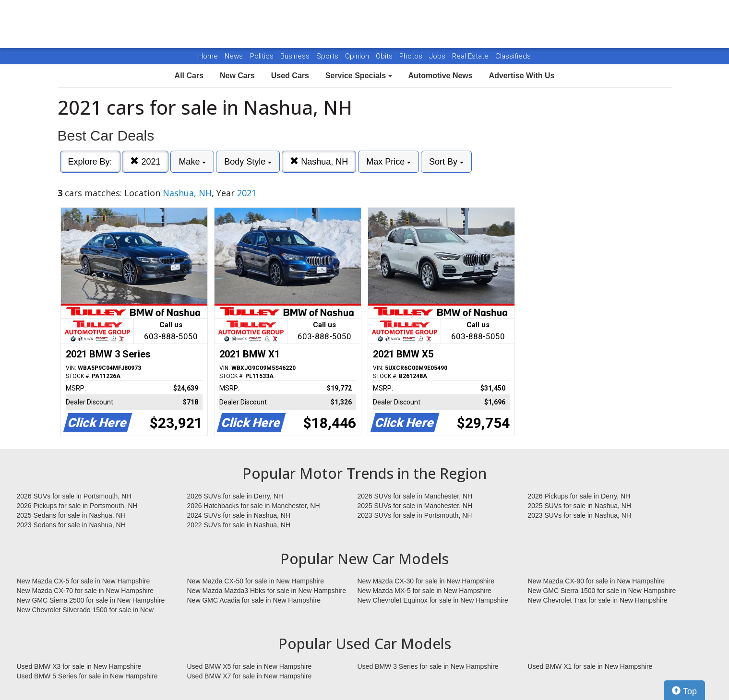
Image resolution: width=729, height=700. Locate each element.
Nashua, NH (319, 161)
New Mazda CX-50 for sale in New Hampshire (256, 581)
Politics (262, 56)
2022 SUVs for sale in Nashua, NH (239, 525)
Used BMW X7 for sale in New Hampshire (250, 676)
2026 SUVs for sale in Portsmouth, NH (74, 496)
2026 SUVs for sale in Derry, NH (235, 496)
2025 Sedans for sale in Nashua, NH (71, 515)
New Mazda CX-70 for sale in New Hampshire (85, 591)
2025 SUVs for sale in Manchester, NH (415, 506)
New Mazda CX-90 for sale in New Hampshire (597, 581)
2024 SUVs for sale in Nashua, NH (239, 515)
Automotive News (440, 76)
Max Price (388, 162)
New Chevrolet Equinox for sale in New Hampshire (433, 600)
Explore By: (90, 162)
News (234, 56)
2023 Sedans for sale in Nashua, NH (71, 525)
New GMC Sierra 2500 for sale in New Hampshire (91, 600)
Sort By (446, 162)
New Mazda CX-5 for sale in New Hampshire (84, 581)
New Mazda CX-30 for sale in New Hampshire (426, 581)
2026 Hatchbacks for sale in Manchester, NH (254, 506)
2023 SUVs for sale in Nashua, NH (580, 515)
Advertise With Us (522, 76)
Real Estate (471, 56)
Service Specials (359, 76)
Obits (385, 56)
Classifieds (513, 56)
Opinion (358, 56)
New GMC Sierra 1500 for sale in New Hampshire (602, 591)
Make (192, 162)
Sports (328, 56)
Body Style (248, 162)
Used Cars (290, 76)
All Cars (189, 76)
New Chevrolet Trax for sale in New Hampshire (598, 600)
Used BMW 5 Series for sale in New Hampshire (87, 676)
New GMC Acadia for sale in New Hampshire (254, 600)
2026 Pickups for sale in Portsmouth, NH (77, 506)
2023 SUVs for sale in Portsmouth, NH (415, 515)
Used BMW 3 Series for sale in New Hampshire (428, 666)
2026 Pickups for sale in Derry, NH (579, 496)
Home (208, 56)
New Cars (237, 76)
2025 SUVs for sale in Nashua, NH (580, 506)
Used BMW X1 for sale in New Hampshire (590, 666)
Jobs (438, 56)
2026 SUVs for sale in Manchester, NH (415, 496)
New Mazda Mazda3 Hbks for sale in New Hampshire (267, 591)
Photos (412, 56)
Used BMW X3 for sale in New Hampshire (79, 666)
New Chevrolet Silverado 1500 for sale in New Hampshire (85, 610)
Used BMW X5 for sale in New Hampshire (250, 666)
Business (296, 56)
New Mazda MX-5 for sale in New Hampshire (424, 591)
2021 (145, 161)
